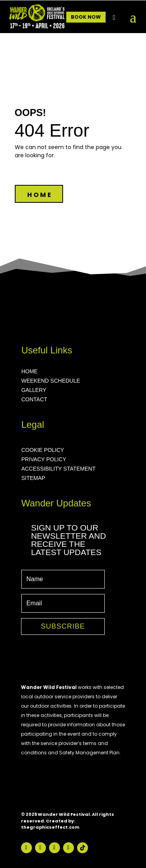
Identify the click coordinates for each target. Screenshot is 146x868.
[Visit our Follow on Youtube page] (55, 848)
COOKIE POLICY (43, 450)
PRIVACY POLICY (44, 459)
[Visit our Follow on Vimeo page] (69, 848)
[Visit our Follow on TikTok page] (83, 848)
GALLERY (34, 390)
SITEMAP (33, 478)
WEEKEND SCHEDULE (51, 381)
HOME (40, 195)
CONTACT (34, 399)
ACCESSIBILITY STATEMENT (59, 469)
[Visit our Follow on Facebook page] (26, 848)
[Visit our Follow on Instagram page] (40, 848)
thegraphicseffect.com (50, 827)
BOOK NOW (86, 17)
